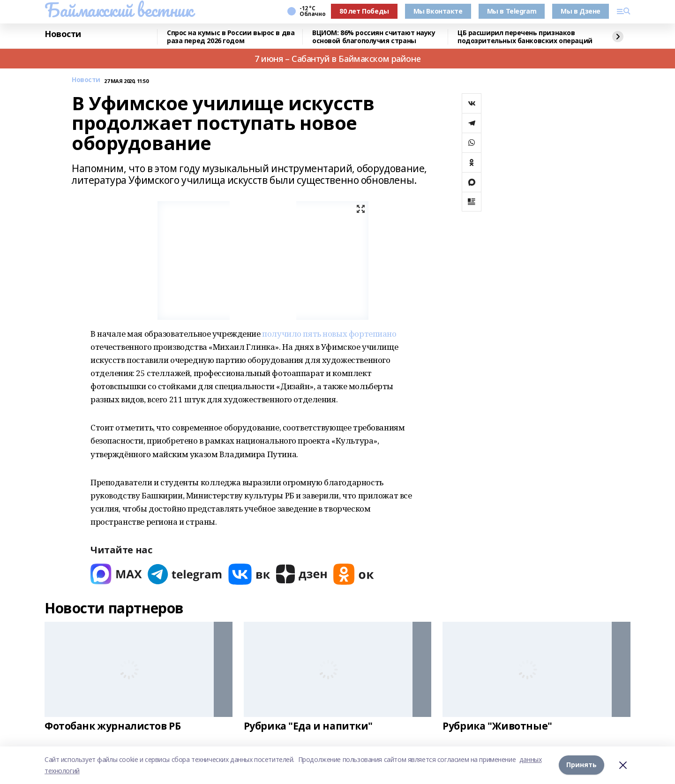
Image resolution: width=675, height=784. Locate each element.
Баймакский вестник (119, 10)
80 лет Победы (364, 11)
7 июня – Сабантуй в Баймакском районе (337, 59)
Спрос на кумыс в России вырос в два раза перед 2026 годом (231, 37)
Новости (63, 34)
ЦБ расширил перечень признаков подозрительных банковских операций (525, 37)
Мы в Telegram (512, 11)
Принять (581, 765)
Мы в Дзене (581, 11)
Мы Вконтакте (438, 11)
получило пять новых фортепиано (329, 334)
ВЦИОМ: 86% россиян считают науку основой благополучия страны (374, 37)
